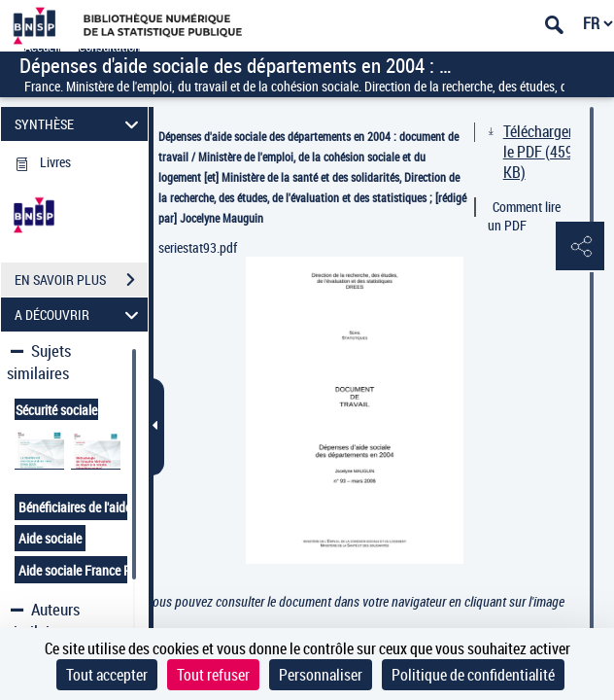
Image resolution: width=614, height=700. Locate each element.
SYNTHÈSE (80, 124)
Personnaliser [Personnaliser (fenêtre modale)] (321, 675)
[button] (580, 247)
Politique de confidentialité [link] (473, 675)
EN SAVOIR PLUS (81, 280)
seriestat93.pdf (198, 247)
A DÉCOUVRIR (80, 315)
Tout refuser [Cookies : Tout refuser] (213, 675)
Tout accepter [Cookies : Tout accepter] (107, 675)
